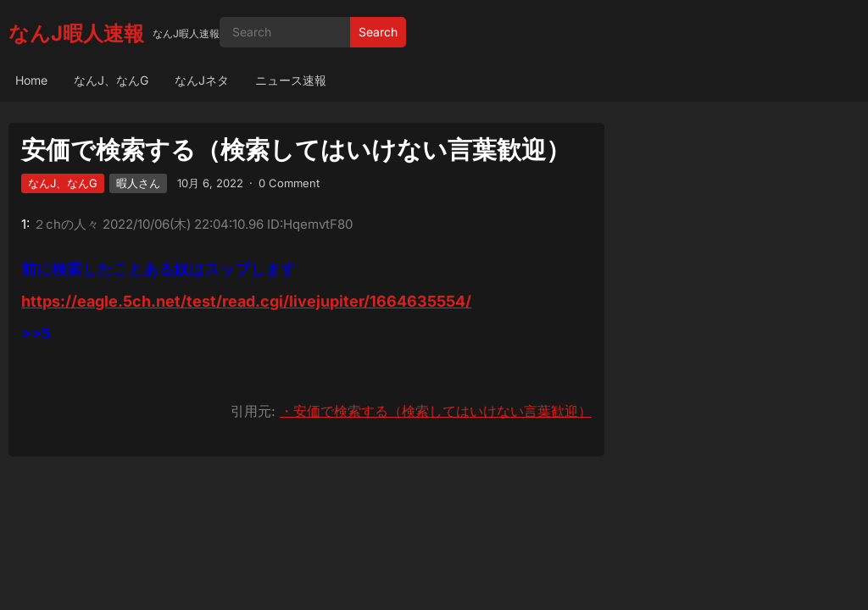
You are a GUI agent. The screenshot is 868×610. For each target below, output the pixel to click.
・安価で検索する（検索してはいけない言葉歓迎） (436, 411)
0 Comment (289, 183)
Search (378, 32)
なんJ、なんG (111, 80)
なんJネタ (202, 80)
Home (31, 80)
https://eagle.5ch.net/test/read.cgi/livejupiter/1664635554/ (246, 301)
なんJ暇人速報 (76, 33)
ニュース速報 (291, 80)
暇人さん (138, 183)
